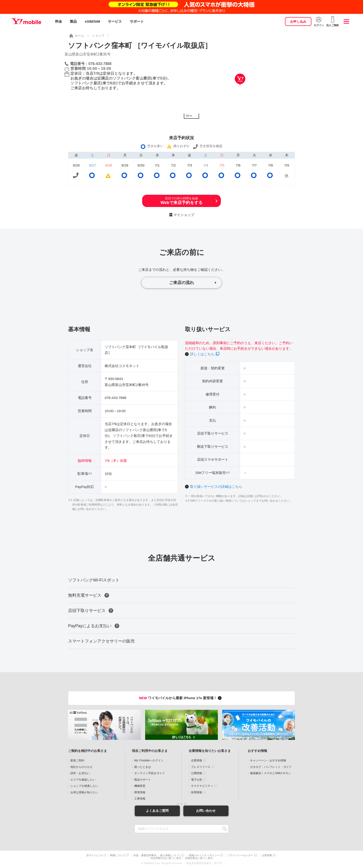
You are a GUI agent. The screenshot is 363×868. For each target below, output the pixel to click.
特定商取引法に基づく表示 (166, 858)
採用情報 (197, 792)
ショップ (98, 36)
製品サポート (143, 780)
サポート (137, 21)
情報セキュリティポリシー (204, 855)
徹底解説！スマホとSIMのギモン (271, 773)
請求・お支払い (80, 773)
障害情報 (140, 792)
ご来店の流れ (181, 283)
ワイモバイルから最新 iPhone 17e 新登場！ (181, 698)
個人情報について (170, 855)
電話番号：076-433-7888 (91, 64)
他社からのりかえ (81, 767)
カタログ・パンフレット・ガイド (271, 767)
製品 (73, 21)
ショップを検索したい (84, 786)
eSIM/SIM (92, 21)
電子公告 (197, 780)
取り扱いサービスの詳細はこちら (216, 487)
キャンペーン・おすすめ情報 (268, 760)
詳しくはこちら (202, 354)
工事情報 (140, 799)
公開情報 (197, 773)
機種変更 (140, 786)
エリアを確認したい (83, 780)
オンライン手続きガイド (150, 773)
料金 (59, 21)
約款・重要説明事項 (145, 855)
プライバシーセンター (241, 855)
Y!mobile (26, 22)
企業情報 (197, 760)
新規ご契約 (77, 760)
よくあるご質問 (157, 811)
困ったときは (143, 767)
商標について (118, 855)
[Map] (240, 86)
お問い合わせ (206, 811)
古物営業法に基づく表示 (199, 858)
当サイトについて (96, 855)
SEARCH (224, 829)
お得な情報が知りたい (84, 792)
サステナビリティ (202, 786)
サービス (115, 21)
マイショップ (184, 215)
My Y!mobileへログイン (149, 760)
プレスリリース (201, 767)
